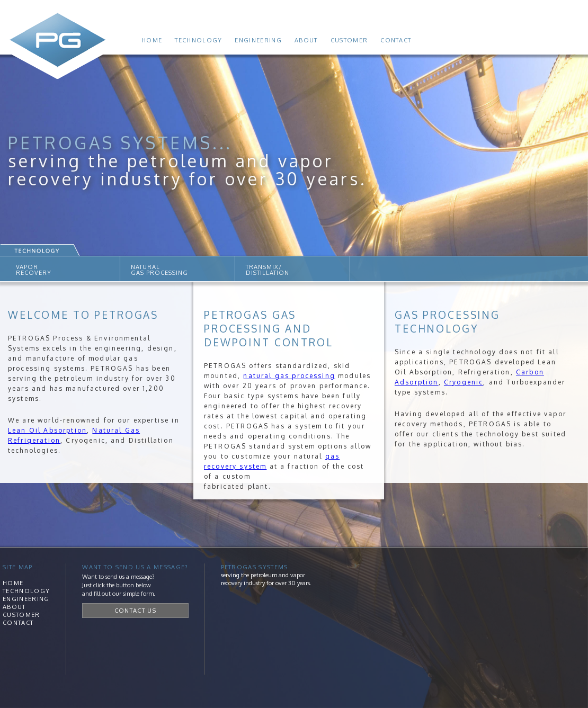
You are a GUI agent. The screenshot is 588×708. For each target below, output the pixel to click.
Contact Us (135, 611)
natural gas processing (289, 376)
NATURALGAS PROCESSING (159, 270)
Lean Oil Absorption (47, 430)
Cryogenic (464, 382)
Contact (396, 40)
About (306, 40)
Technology (198, 40)
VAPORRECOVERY (34, 270)
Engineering (258, 40)
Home (152, 40)
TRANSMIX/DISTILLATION (268, 270)
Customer (349, 40)
